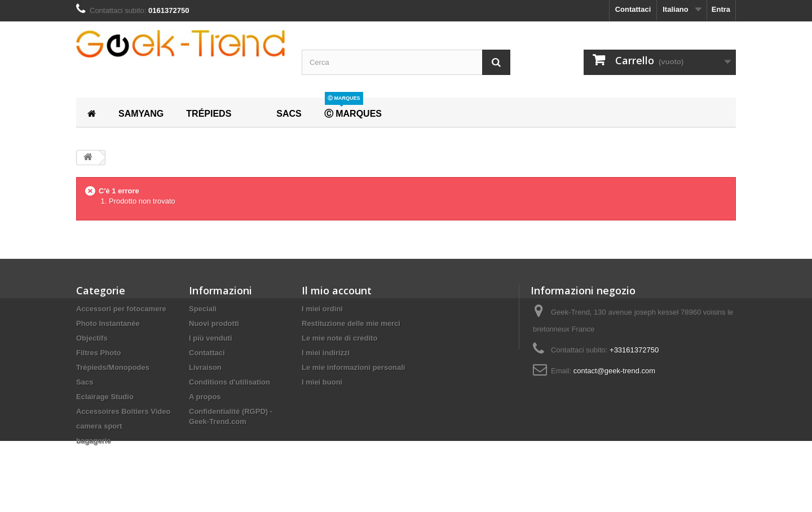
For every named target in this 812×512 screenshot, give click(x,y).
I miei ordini (322, 309)
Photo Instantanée (108, 323)
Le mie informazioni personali (353, 367)
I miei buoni (322, 382)
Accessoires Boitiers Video (123, 411)
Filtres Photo (98, 353)
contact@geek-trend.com (614, 371)
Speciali (203, 309)
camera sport (99, 426)
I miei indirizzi (326, 353)
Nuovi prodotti (214, 323)
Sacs (85, 382)
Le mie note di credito (339, 338)
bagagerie (93, 441)
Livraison (205, 367)
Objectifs (92, 338)
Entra (721, 9)
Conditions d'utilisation (230, 382)
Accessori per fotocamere (121, 309)
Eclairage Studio (105, 397)
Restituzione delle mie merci (351, 323)
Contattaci (633, 9)
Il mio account (337, 290)
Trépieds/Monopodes (113, 367)
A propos (205, 397)
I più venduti (211, 338)
